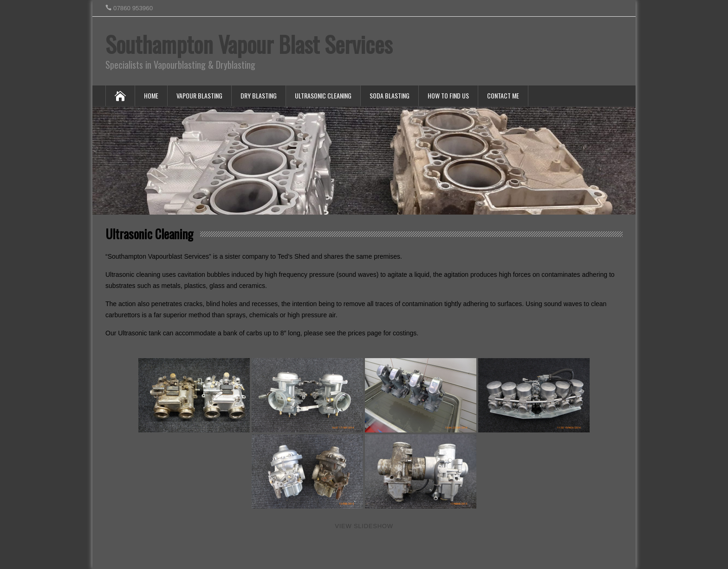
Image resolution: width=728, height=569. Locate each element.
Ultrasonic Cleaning (323, 95)
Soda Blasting (390, 95)
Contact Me (503, 95)
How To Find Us (448, 95)
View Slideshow (364, 526)
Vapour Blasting (199, 95)
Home (151, 95)
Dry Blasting (259, 95)
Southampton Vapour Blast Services (249, 44)
